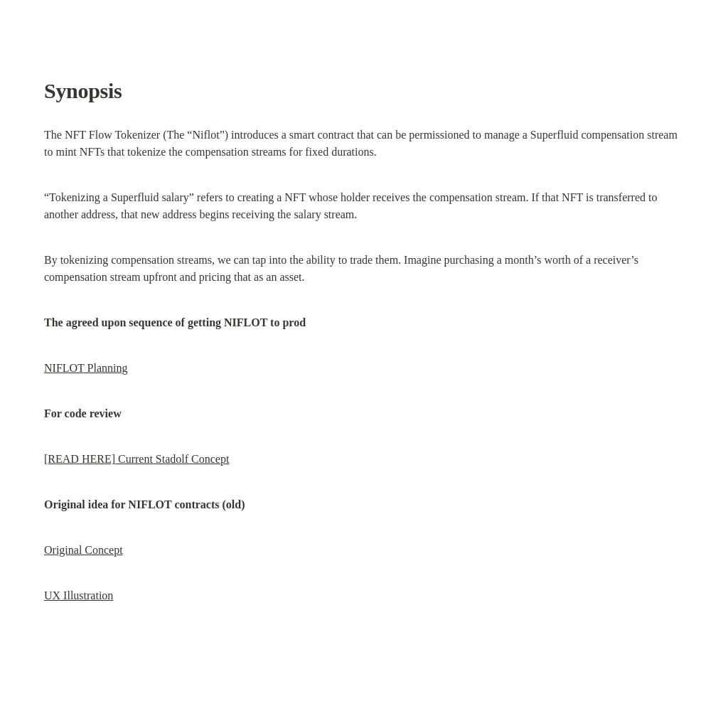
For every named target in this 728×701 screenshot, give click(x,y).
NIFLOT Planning (86, 368)
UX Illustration (79, 595)
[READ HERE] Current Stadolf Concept (136, 459)
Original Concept (84, 550)
